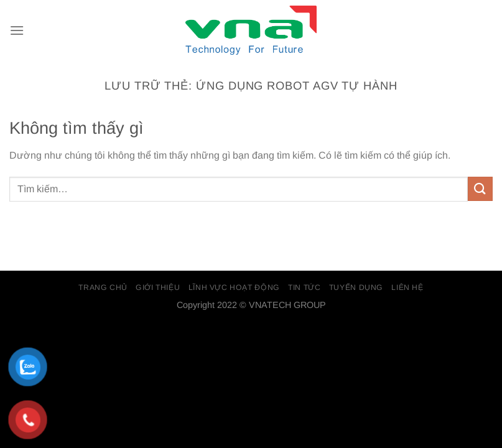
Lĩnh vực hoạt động (234, 287)
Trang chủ (103, 287)
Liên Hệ (407, 287)
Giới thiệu (158, 287)
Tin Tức (304, 287)
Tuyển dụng (356, 287)
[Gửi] (480, 189)
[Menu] (17, 30)
